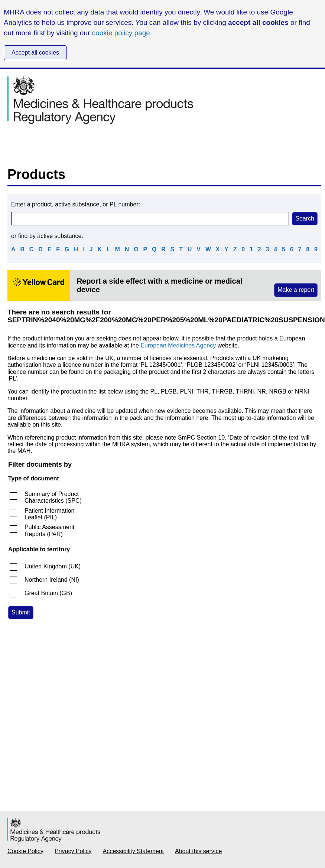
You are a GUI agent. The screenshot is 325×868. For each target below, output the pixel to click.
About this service (198, 851)
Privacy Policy (73, 851)
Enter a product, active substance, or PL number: (76, 204)
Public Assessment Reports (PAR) (49, 530)
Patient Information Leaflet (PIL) (49, 514)
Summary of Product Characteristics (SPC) (53, 497)
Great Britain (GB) (48, 593)
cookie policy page (121, 33)
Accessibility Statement (134, 851)
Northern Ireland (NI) (52, 580)
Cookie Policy (25, 851)
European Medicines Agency (178, 345)
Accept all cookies (35, 53)
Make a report (296, 290)
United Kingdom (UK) (53, 566)
